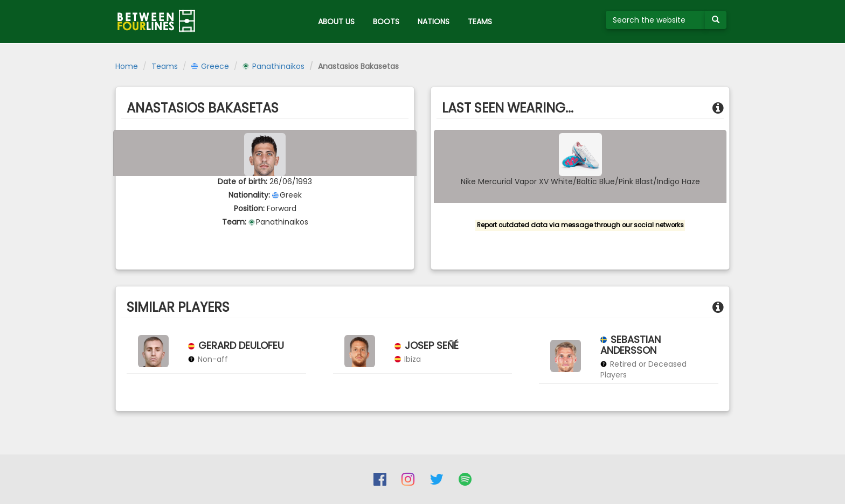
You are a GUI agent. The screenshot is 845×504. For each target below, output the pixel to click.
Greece (210, 66)
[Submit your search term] (716, 20)
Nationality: (249, 195)
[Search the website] (656, 20)
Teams (165, 66)
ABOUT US (336, 22)
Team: (234, 222)
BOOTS (386, 22)
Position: (249, 208)
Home (127, 66)
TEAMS (480, 22)
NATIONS (434, 22)
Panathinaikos (273, 66)
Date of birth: (243, 181)
